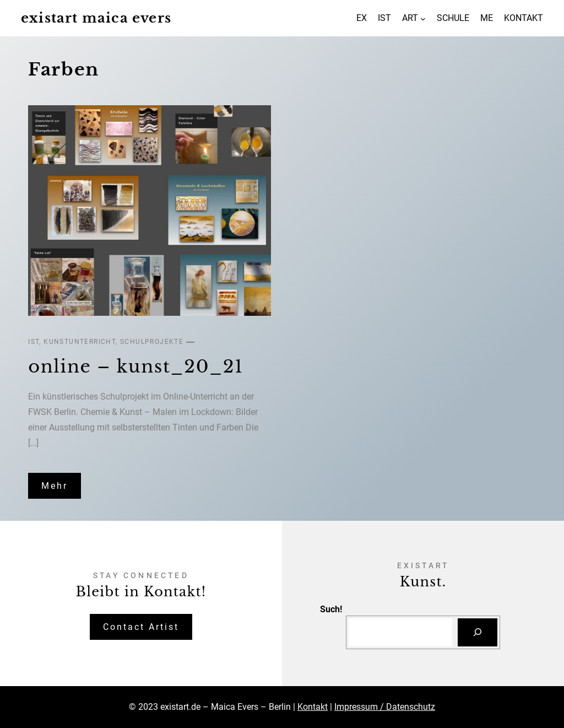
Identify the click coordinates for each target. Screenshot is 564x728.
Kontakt (313, 707)
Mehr (55, 486)
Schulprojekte (152, 342)
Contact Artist (141, 627)
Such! (331, 609)
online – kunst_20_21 (136, 366)
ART (410, 18)
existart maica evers (96, 18)
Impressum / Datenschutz (385, 707)
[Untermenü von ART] (423, 18)
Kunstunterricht (80, 342)
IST (34, 342)
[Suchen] (478, 632)
